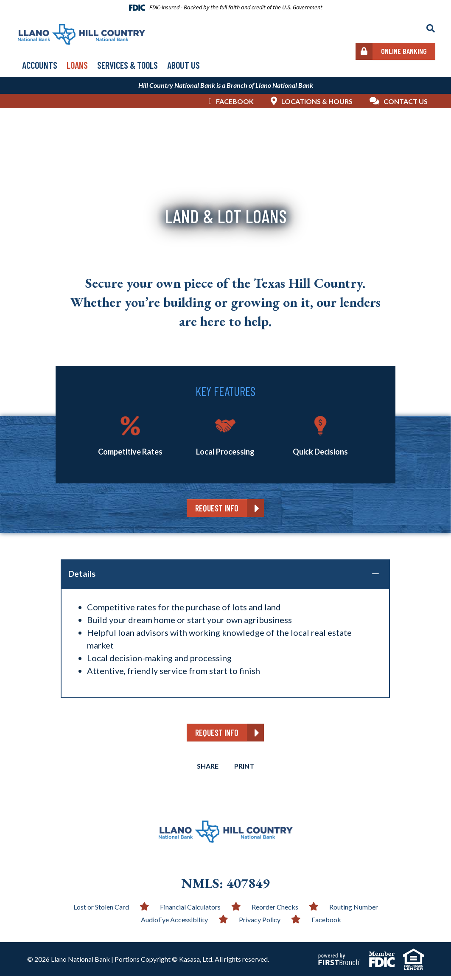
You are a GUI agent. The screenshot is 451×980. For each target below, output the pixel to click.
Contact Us (406, 101)
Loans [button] (77, 65)
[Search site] (431, 28)
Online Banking (404, 51)
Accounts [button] (40, 65)
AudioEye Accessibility (174, 923)
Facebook (235, 101)
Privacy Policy (260, 923)
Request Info (217, 508)
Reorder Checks (275, 911)
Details (82, 574)
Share (207, 770)
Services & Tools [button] (127, 65)
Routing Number (354, 911)
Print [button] (245, 770)
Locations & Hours (317, 101)
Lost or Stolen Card (101, 911)
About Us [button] (183, 65)
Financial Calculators (190, 911)
